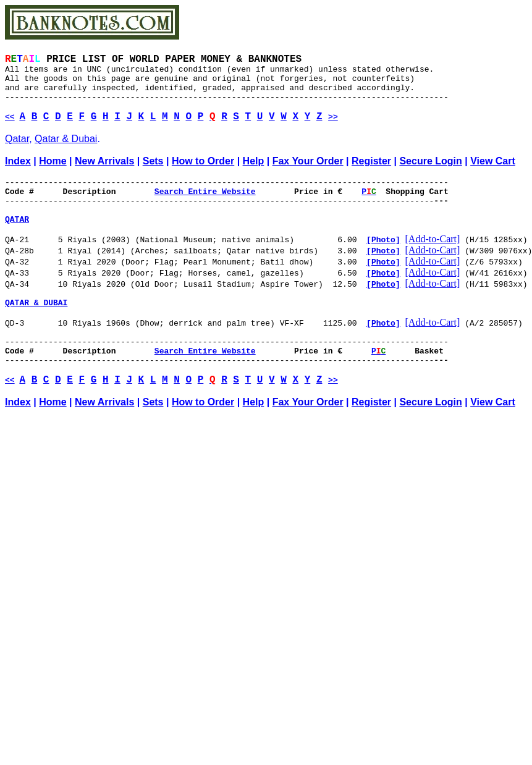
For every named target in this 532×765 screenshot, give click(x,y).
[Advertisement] (124, 606)
